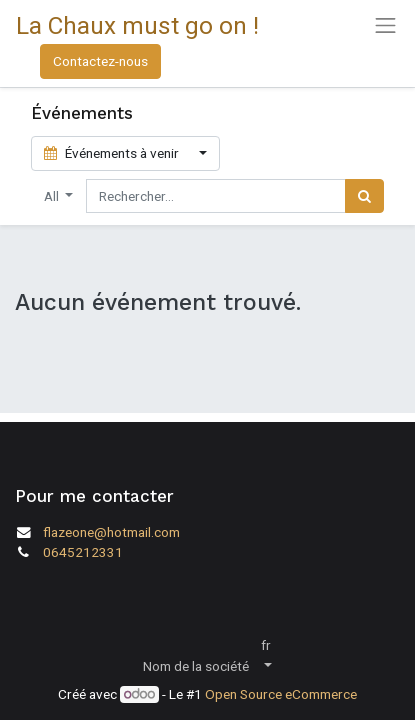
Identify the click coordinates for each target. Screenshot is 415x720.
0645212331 (83, 552)
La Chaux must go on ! (137, 25)
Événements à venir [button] (113, 153)
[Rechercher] (364, 196)
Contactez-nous (100, 61)
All (53, 196)
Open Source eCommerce (281, 694)
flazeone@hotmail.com (111, 532)
